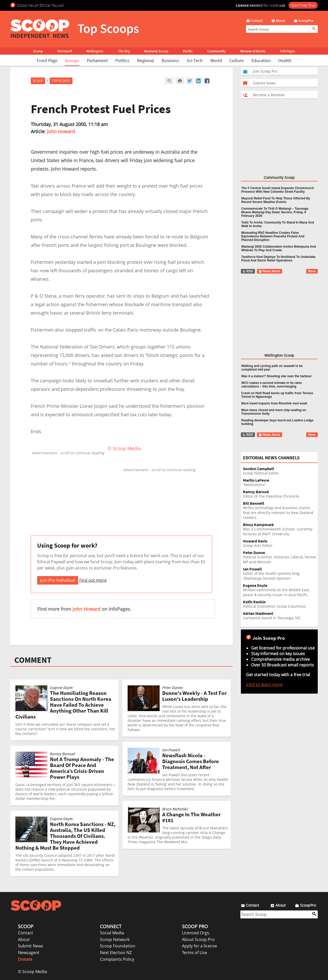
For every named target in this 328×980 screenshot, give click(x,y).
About (24, 939)
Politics (122, 60)
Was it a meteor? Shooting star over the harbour (277, 376)
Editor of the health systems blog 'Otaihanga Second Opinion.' (280, 574)
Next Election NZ (116, 953)
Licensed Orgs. (196, 933)
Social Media (112, 933)
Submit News (31, 946)
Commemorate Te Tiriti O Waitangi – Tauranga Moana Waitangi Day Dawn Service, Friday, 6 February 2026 (275, 212)
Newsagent (29, 953)
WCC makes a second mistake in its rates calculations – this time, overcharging (272, 385)
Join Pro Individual (58, 580)
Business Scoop (156, 51)
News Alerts (269, 271)
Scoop (38, 51)
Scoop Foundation (118, 946)
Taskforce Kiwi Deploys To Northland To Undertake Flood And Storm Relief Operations (279, 259)
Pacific (188, 51)
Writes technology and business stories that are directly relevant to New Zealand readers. (280, 511)
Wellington (95, 51)
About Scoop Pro (198, 939)
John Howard (61, 131)
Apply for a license (199, 946)
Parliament (97, 60)
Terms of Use (194, 953)
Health (285, 60)
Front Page (47, 60)
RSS (248, 271)
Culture (237, 60)
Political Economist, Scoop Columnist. (280, 604)
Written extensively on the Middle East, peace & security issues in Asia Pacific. (280, 590)
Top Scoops (61, 81)
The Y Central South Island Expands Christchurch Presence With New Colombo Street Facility (278, 190)
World (216, 60)
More (312, 271)
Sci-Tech (195, 60)
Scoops (72, 60)
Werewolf (65, 51)
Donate (25, 959)
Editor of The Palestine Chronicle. (280, 494)
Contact (25, 933)
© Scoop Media (33, 972)
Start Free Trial (303, 5)
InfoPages (288, 51)
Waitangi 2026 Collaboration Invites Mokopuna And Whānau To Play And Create (279, 248)
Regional (146, 60)
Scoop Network (115, 939)
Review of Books (253, 51)
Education (261, 60)
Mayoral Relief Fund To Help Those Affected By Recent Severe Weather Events (276, 200)
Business (170, 60)
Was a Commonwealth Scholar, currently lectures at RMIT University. (280, 529)
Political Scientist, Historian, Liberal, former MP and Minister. (280, 557)
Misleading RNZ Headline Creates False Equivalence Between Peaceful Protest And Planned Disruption (273, 236)
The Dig (124, 51)
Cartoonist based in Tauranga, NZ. (280, 616)
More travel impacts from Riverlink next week (274, 403)
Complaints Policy (117, 959)
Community (217, 51)
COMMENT (33, 660)
